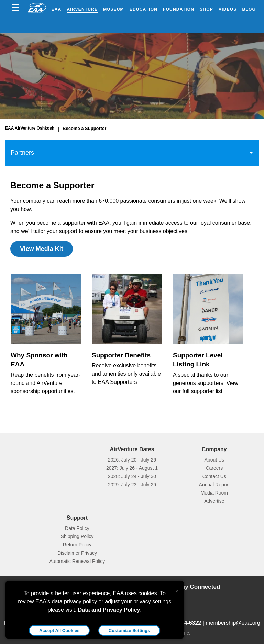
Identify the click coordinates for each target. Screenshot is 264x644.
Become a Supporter (84, 128)
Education (144, 9)
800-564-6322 (184, 623)
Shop (206, 9)
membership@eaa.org (233, 623)
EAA (57, 9)
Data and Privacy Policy (109, 610)
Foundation (179, 9)
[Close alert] (177, 590)
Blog (249, 9)
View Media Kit (42, 249)
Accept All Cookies (59, 630)
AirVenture (82, 9)
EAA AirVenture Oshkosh (30, 128)
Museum (114, 9)
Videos (228, 9)
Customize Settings (129, 630)
